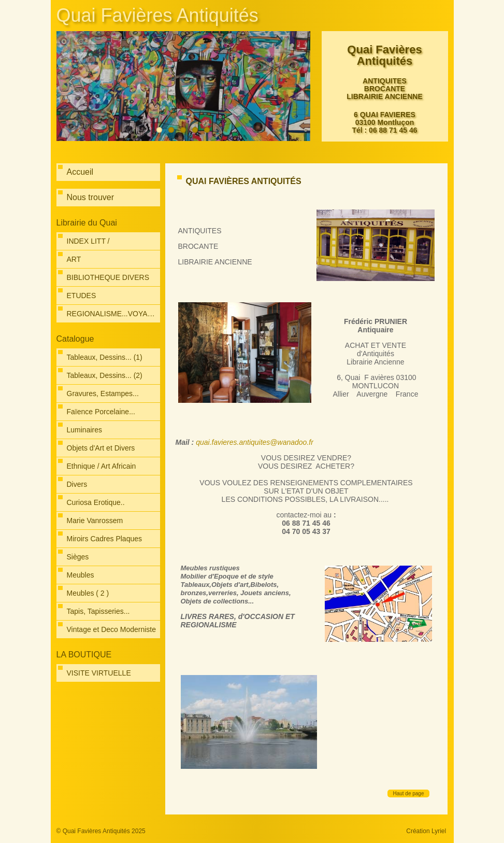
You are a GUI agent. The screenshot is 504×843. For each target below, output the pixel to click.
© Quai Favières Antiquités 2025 (101, 831)
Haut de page (408, 793)
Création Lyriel (426, 831)
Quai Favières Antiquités (157, 15)
